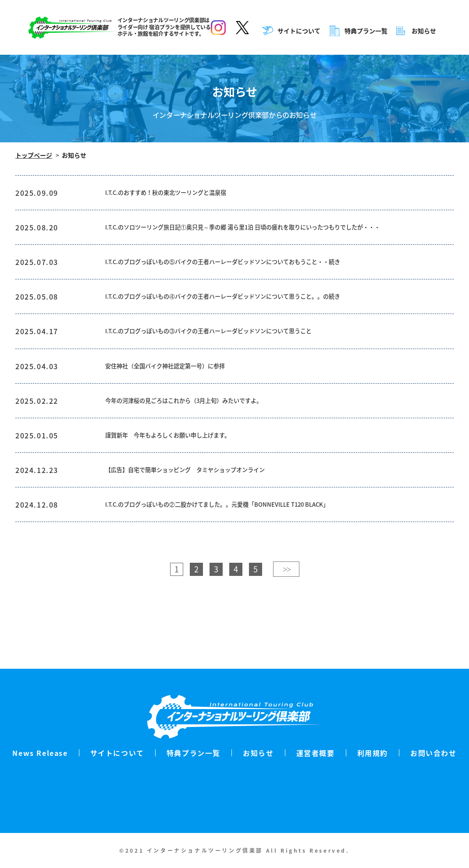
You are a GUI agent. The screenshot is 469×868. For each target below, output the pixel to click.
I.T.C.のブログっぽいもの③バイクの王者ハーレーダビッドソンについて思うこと (232, 357)
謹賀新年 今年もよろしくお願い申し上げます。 (182, 470)
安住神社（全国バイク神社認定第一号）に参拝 (179, 395)
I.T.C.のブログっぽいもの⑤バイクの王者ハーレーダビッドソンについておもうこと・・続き (250, 281)
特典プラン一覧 (367, 31)
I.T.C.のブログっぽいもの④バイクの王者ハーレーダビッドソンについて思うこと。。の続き (250, 319)
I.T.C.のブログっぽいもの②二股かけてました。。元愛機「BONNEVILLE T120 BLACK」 (243, 547)
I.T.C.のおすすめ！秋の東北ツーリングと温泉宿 (180, 194)
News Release (40, 753)
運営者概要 (316, 753)
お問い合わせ (433, 753)
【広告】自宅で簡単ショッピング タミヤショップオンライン (203, 508)
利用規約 (373, 753)
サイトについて (300, 31)
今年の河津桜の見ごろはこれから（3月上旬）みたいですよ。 (202, 433)
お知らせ (425, 31)
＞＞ (286, 613)
